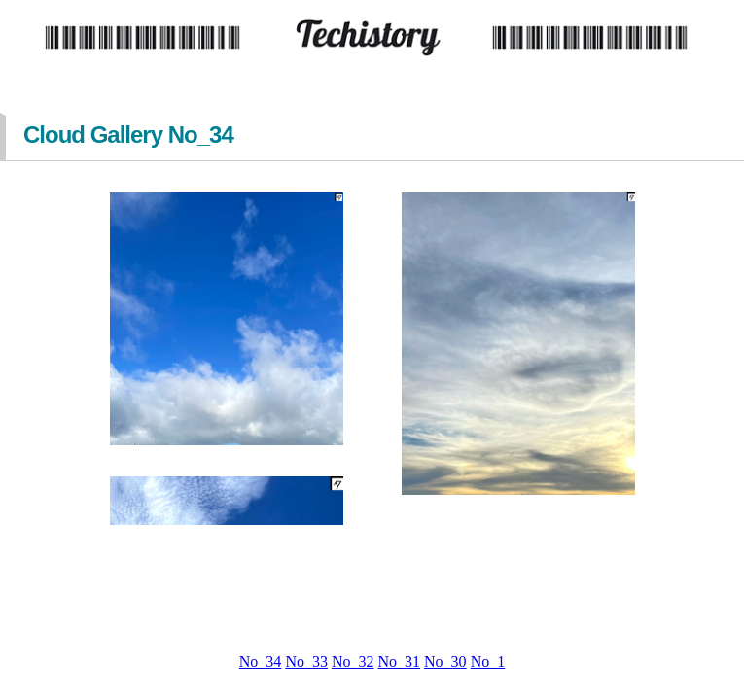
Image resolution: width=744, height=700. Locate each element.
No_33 (306, 662)
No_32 (353, 662)
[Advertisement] (372, 589)
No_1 (488, 662)
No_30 (445, 662)
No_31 (400, 662)
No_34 (261, 662)
